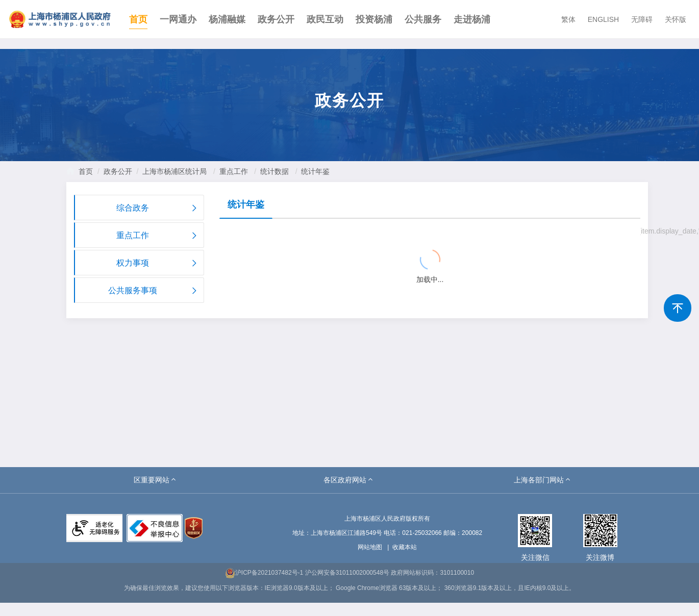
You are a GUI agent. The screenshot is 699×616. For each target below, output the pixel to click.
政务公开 (276, 19)
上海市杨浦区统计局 (174, 171)
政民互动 (325, 19)
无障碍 (642, 19)
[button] (156, 480)
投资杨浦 (374, 19)
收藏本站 (405, 547)
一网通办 (178, 19)
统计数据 (274, 171)
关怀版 (676, 19)
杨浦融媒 (227, 19)
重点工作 (234, 171)
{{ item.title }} (256, 232)
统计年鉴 (315, 171)
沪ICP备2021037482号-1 (264, 573)
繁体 (568, 19)
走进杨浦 (472, 19)
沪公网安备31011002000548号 (347, 573)
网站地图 (370, 547)
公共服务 (423, 19)
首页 (138, 19)
